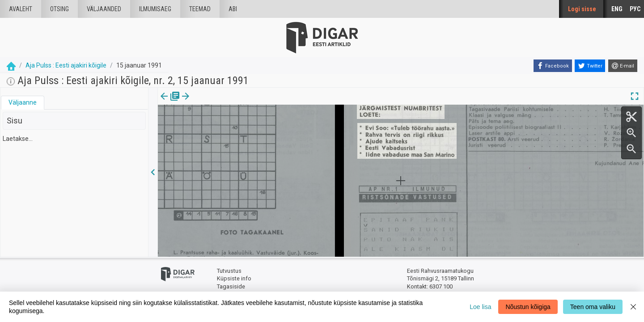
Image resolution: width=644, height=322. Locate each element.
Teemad (200, 9)
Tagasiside (231, 286)
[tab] (23, 103)
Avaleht (21, 9)
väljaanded (104, 9)
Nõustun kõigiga (528, 307)
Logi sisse (582, 9)
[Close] (633, 307)
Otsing (59, 9)
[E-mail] (623, 66)
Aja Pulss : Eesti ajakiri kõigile (66, 65)
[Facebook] (553, 66)
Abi (233, 9)
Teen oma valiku (593, 307)
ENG (617, 9)
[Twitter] (590, 66)
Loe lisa (480, 307)
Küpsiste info (234, 278)
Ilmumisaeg (155, 9)
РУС (635, 9)
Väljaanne (23, 102)
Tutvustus (229, 271)
